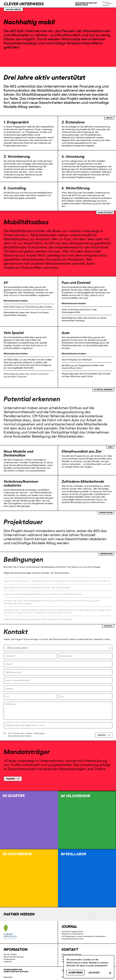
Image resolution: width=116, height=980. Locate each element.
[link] (110, 973)
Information (16, 949)
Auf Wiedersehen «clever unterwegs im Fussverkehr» (84, 936)
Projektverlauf (9, 959)
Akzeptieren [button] (76, 972)
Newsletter (8, 977)
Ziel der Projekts (10, 954)
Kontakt (70, 949)
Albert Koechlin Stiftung (14, 957)
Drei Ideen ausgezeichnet (72, 931)
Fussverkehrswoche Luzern (73, 939)
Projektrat (8, 962)
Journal (69, 926)
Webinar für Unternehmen (72, 934)
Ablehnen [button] (94, 972)
